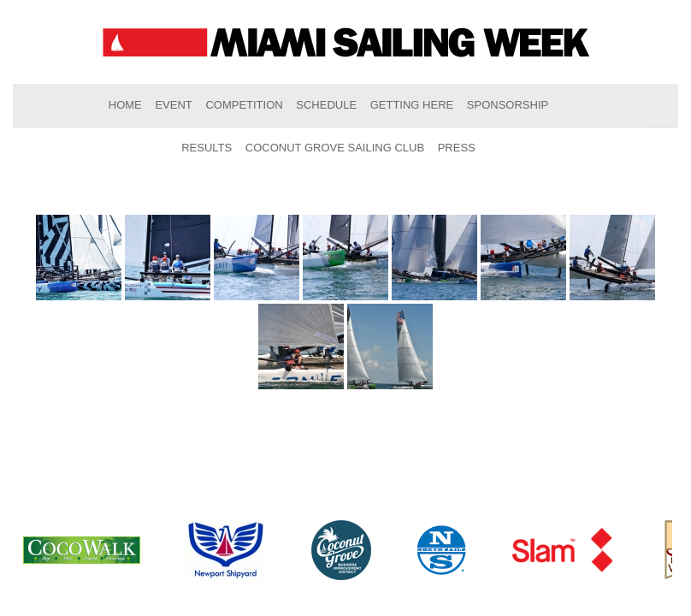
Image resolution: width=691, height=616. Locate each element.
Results (207, 148)
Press (457, 148)
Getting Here (412, 105)
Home (125, 105)
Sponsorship (508, 105)
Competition (244, 105)
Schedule (326, 105)
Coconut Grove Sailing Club (335, 148)
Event (173, 105)
